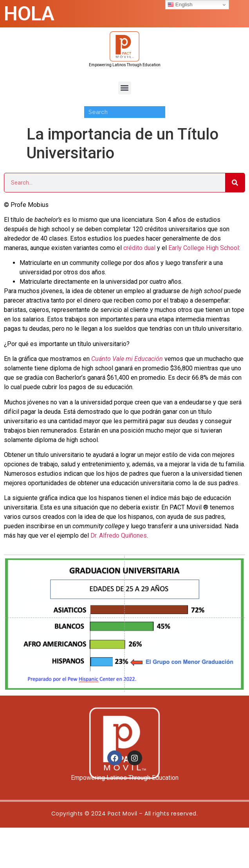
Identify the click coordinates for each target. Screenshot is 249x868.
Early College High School (204, 248)
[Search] (235, 183)
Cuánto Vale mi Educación (127, 359)
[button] (125, 88)
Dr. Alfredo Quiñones (119, 535)
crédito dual (140, 248)
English (180, 5)
